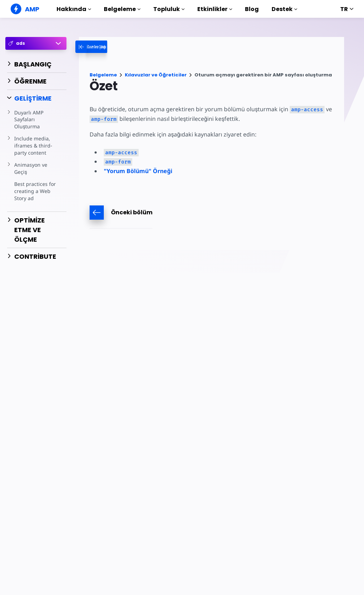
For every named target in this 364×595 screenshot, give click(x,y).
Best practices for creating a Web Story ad (34, 191)
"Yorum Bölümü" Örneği (138, 171)
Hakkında (74, 9)
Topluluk (169, 9)
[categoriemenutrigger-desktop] (113, 47)
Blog (252, 9)
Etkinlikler (215, 9)
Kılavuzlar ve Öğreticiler (156, 75)
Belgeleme (122, 9)
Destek (284, 9)
